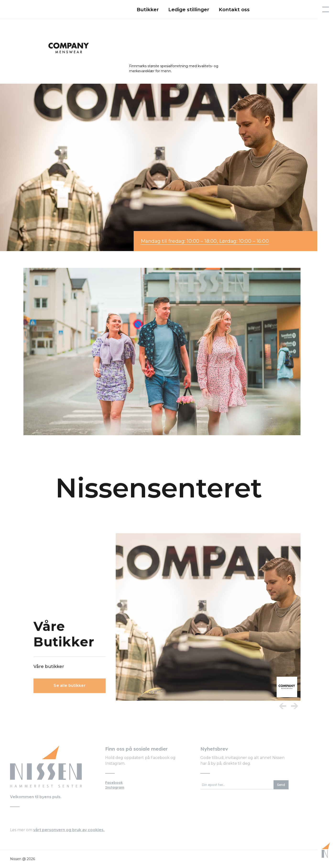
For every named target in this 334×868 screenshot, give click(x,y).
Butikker (148, 10)
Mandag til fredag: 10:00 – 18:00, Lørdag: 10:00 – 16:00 (205, 241)
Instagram (115, 787)
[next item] (295, 706)
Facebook (114, 783)
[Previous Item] (283, 706)
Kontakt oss (234, 10)
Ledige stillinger (189, 10)
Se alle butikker (70, 688)
